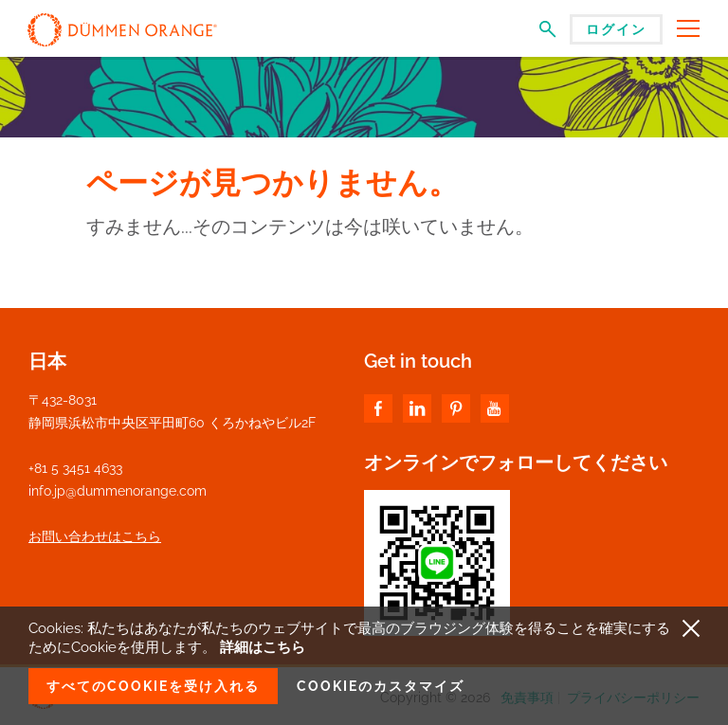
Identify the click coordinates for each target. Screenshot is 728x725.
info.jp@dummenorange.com (118, 491)
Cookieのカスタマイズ (381, 686)
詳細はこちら (263, 647)
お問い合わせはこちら (95, 536)
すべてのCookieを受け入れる (153, 686)
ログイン (616, 29)
